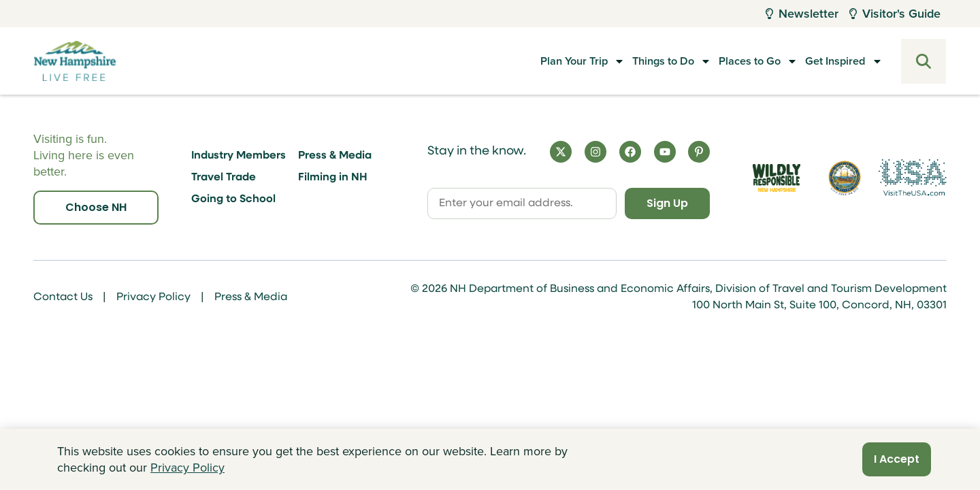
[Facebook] (630, 152)
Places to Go (733, 61)
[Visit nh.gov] (845, 178)
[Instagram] (595, 152)
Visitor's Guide (895, 14)
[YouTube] (665, 152)
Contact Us (63, 297)
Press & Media (335, 156)
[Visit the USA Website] (913, 178)
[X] (561, 152)
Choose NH (96, 207)
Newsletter (802, 14)
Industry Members (239, 156)
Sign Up (667, 203)
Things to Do (632, 61)
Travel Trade (224, 178)
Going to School (233, 199)
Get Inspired (832, 61)
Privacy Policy (153, 297)
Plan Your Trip (529, 61)
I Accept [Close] (897, 459)
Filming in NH (333, 178)
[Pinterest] (699, 152)
